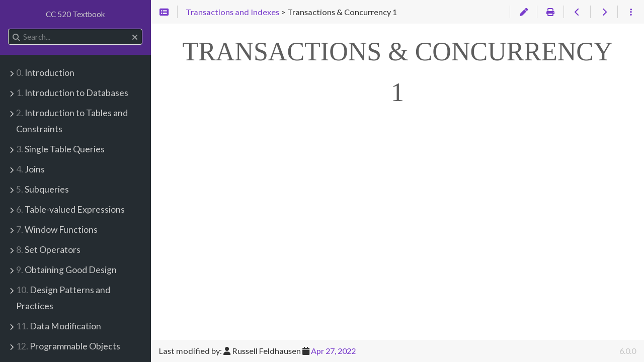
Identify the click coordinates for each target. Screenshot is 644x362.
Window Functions (57, 230)
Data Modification (59, 326)
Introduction (45, 73)
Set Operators (48, 250)
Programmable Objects (68, 346)
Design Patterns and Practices (63, 298)
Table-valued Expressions (70, 209)
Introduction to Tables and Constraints (72, 121)
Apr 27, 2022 (333, 351)
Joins (30, 169)
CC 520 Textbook (75, 14)
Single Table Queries (60, 149)
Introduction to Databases (72, 93)
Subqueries (43, 189)
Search (9, 29)
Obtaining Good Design (66, 270)
